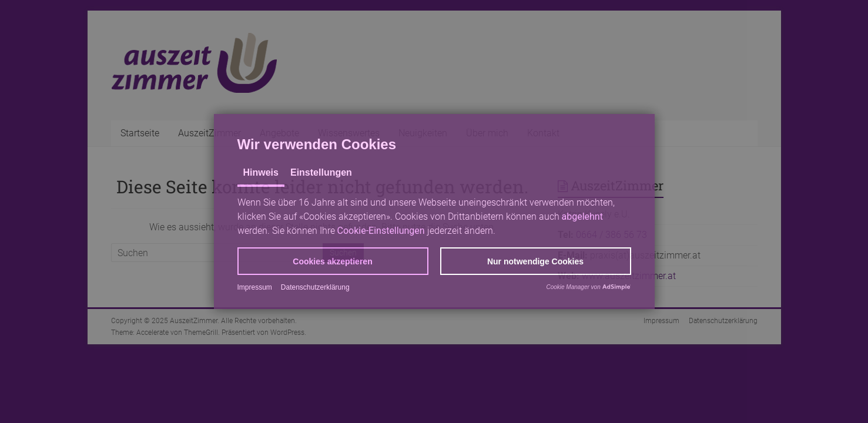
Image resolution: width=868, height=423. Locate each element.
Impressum (255, 287)
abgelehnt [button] (582, 216)
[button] (333, 261)
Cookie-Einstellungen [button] (381, 231)
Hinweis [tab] (261, 172)
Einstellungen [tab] (321, 172)
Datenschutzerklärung (315, 287)
